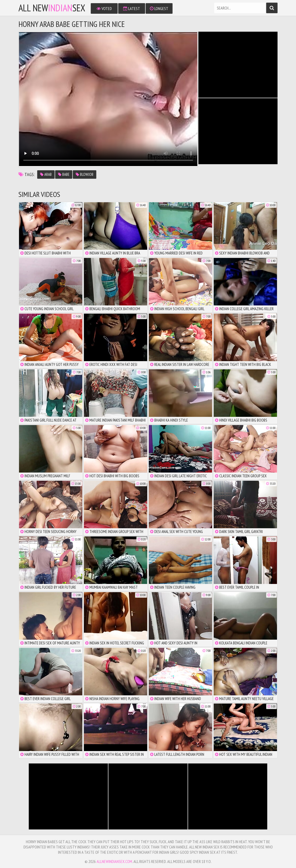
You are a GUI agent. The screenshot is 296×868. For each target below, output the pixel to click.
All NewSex (52, 8)
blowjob (85, 174)
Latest (132, 8)
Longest (159, 8)
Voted (104, 8)
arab (46, 174)
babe (64, 174)
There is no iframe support (238, 65)
